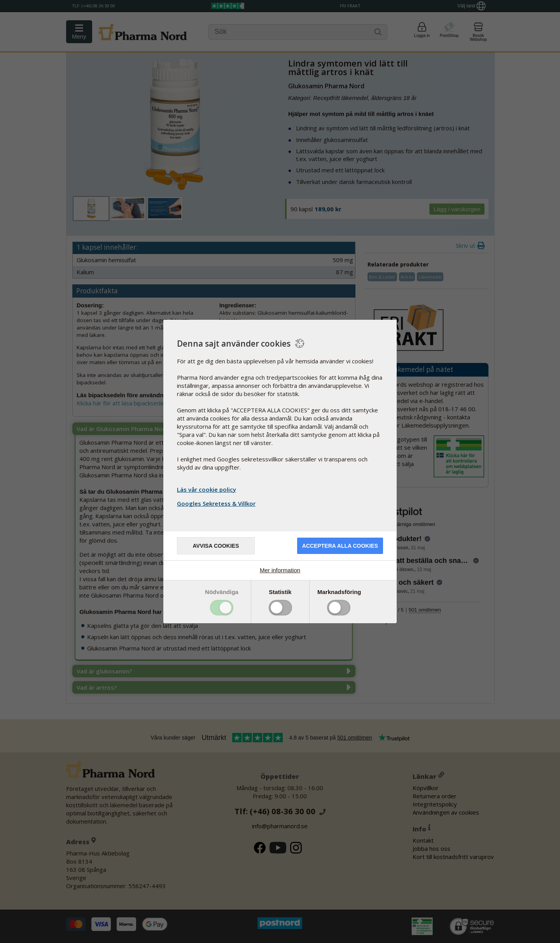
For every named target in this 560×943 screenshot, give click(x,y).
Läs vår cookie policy (206, 489)
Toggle (222, 608)
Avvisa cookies (216, 546)
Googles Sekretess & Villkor (217, 503)
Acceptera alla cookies (340, 546)
